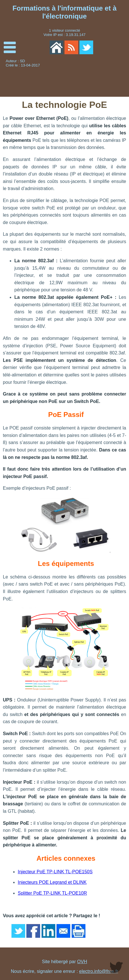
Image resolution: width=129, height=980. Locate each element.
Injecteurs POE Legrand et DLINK (52, 882)
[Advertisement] (100, 78)
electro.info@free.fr (99, 971)
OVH (82, 962)
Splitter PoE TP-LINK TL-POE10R (52, 893)
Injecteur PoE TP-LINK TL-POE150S (55, 872)
